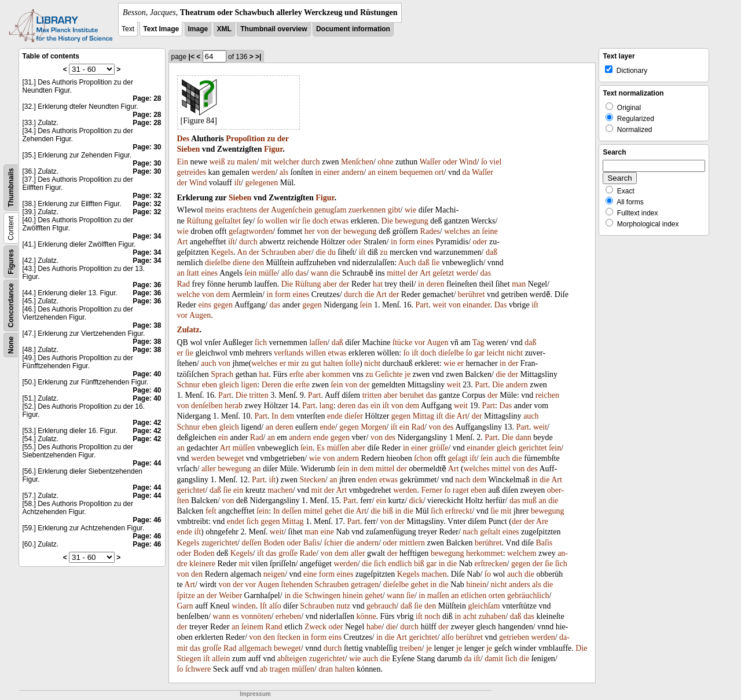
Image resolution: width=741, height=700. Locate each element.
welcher (287, 162)
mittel (396, 273)
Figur (273, 149)
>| (258, 57)
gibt (394, 210)
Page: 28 (147, 98)
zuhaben (492, 616)
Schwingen (322, 595)
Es (321, 448)
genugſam (330, 210)
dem (223, 294)
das (301, 273)
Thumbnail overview (274, 29)
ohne (385, 162)
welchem (522, 553)
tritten (258, 395)
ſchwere (198, 669)
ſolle (352, 363)
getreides (192, 172)
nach (463, 480)
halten (333, 363)
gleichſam (484, 606)
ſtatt (193, 273)
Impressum (255, 694)
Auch (407, 263)
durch (311, 162)
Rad (184, 284)
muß (529, 501)
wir (295, 221)
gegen (223, 305)
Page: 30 (147, 147)
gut (316, 363)
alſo (287, 273)
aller (209, 469)
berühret (472, 294)
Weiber (230, 595)
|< (192, 57)
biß (388, 511)
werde (466, 273)
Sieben (189, 149)
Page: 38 (147, 325)
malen (247, 162)
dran (326, 669)
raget (461, 490)
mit (267, 162)
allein (221, 659)
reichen (547, 395)
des (448, 427)
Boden (274, 543)
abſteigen (292, 659)
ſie (306, 221)
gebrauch (381, 606)
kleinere (202, 564)
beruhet (412, 395)
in (318, 172)
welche (189, 294)
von (323, 231)
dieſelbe (218, 263)
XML (224, 29)
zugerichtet (219, 543)
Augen (200, 315)
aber (305, 252)
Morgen (373, 427)
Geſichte (389, 374)
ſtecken (289, 637)
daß (491, 252)
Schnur (189, 385)
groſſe (288, 553)
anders (520, 584)
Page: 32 (147, 196)
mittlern (412, 543)
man (519, 284)
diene (241, 263)
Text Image (161, 29)
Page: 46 (147, 520)
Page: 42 (147, 423)
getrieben (514, 637)
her (310, 231)
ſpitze (186, 595)
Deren (272, 385)
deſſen (292, 511)
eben (210, 385)
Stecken (312, 480)
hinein (476, 584)
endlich (400, 564)
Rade (308, 553)
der (283, 139)
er (180, 353)
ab (264, 669)
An (242, 252)
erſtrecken (491, 564)
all (243, 648)
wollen (276, 221)
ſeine (490, 231)
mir (293, 363)
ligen (249, 385)
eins (205, 305)
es (236, 616)
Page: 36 (147, 285)
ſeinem (252, 627)
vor (183, 315)
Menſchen (357, 162)
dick (416, 501)
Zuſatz (188, 330)
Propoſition (245, 139)
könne (366, 616)
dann (523, 437)
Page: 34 (147, 236)
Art (183, 242)
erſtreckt (459, 511)
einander (476, 305)
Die (387, 221)
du (332, 252)
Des (184, 139)
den (258, 263)
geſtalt (490, 532)
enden (367, 480)
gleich (229, 385)
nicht (515, 353)
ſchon (423, 458)
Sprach (222, 374)
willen (316, 353)
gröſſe (439, 448)
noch (432, 616)
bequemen (416, 172)
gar (479, 353)
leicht (496, 353)
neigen (274, 574)
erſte (297, 374)
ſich (261, 342)
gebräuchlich (528, 595)
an (372, 172)
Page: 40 (147, 374)
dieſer (354, 416)
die (320, 252)
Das (501, 305)
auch (208, 363)
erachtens (242, 210)
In (275, 416)
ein (375, 406)
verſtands (289, 353)
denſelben (207, 406)
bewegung (412, 221)
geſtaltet (228, 221)
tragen (279, 669)
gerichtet (533, 448)
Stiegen (189, 659)
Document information (353, 29)
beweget (231, 458)
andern (353, 172)
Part (422, 305)
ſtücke (402, 342)
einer (332, 172)
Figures (11, 261)
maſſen (438, 595)
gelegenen (261, 183)
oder (450, 162)
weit (439, 305)
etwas (339, 221)
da (466, 172)
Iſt (263, 606)
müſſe (268, 273)
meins (214, 210)
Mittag (423, 416)
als (284, 172)
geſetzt (443, 273)
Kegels (222, 252)
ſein (250, 273)
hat (378, 284)
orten (497, 595)
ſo (484, 162)
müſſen (244, 448)
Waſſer (430, 162)
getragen (365, 584)
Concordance (11, 305)
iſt (237, 183)
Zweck (316, 627)
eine (327, 532)
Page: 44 (147, 463)
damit (494, 659)
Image (198, 29)
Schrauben (278, 252)
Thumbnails (11, 187)
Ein (183, 162)
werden (263, 172)
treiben (411, 648)
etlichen (474, 595)
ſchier (333, 543)
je (408, 374)
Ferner (432, 490)
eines (425, 242)
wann (320, 273)
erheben (288, 616)
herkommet (485, 553)
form (407, 242)
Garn (185, 606)
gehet (333, 511)
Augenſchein (292, 210)
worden (261, 231)
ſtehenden (297, 584)
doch (320, 221)
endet (236, 521)
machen (280, 490)
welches (457, 231)
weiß (217, 162)
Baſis (312, 543)
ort (439, 172)
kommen (336, 374)
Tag (478, 342)
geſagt (239, 231)
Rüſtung (199, 221)
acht (470, 616)
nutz (343, 606)
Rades (430, 231)
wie (410, 210)
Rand (274, 627)
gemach (259, 648)
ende (335, 416)
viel (495, 162)
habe (374, 627)
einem (387, 172)
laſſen (318, 342)
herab (234, 406)
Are (542, 521)
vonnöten (256, 616)
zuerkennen (367, 210)
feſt (211, 511)
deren (435, 284)
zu (271, 139)
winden (244, 606)
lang (327, 406)
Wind (468, 162)
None (11, 345)
